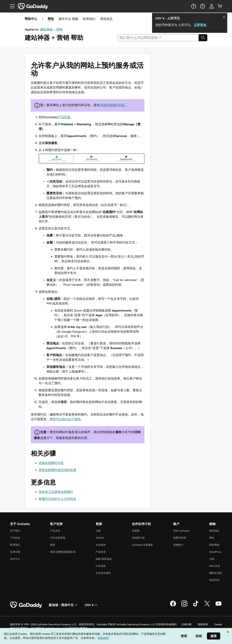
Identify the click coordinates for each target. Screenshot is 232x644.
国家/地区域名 (104, 559)
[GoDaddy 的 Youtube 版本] (218, 606)
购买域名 (214, 531)
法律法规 (15, 552)
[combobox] (158, 38)
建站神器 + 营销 (51, 29)
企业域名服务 (103, 573)
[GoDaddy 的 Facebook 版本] (173, 606)
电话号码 (214, 580)
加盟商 (136, 531)
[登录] (212, 6)
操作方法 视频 (68, 19)
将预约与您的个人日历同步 (57, 499)
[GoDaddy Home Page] (26, 605)
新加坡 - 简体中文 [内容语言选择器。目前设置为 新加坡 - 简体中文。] (64, 605)
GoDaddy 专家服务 (142, 545)
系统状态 (106, 19)
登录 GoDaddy (181, 531)
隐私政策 (203, 624)
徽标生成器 (216, 573)
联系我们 (89, 19)
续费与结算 (180, 538)
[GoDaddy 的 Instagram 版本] (184, 606)
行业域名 (101, 566)
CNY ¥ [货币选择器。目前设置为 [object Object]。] (92, 605)
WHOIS (100, 538)
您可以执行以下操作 (67, 419)
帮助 (51, 19)
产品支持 (55, 531)
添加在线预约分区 (112, 105)
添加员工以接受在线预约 (56, 492)
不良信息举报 (58, 538)
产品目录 (101, 552)
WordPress (215, 552)
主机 (212, 559)
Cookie (218, 624)
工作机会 (15, 538)
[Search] (203, 38)
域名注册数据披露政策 (63, 552)
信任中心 (15, 559)
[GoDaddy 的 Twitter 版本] (207, 606)
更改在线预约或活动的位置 (57, 470)
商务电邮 (214, 545)
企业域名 (101, 545)
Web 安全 (215, 566)
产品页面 (64, 117)
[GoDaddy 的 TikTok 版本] (196, 606)
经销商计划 (138, 538)
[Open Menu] (11, 6)
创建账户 (178, 545)
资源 (53, 545)
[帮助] (193, 6)
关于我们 (15, 531)
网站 (212, 538)
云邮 (98, 531)
